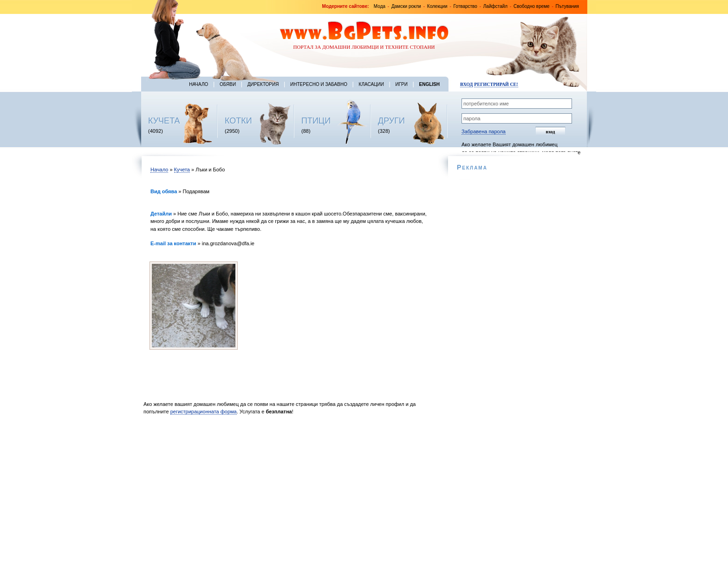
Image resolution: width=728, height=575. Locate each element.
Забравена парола (484, 131)
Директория (263, 84)
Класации (371, 84)
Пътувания (567, 6)
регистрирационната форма (204, 412)
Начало (198, 84)
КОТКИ (238, 121)
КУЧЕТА (164, 121)
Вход (466, 84)
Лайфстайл (495, 6)
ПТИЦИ (316, 121)
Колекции (437, 6)
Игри (401, 84)
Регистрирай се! (496, 84)
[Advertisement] (289, 497)
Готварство (465, 6)
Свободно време (532, 6)
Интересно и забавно (319, 84)
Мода (380, 6)
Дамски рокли (406, 6)
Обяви (228, 84)
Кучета (182, 170)
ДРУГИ (391, 121)
